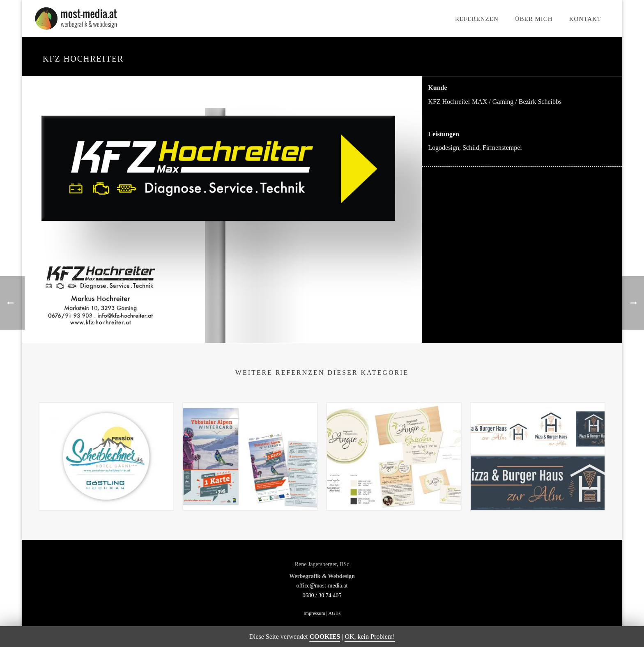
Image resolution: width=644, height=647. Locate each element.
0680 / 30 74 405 (322, 595)
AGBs (334, 613)
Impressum (314, 613)
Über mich (534, 19)
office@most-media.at (322, 586)
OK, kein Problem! (370, 637)
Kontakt (585, 19)
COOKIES (325, 637)
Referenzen (477, 19)
